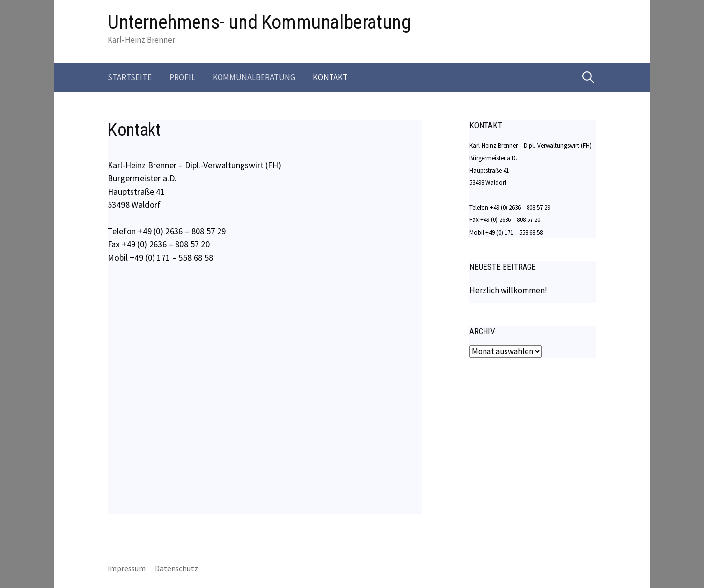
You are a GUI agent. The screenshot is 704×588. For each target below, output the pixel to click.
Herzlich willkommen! (508, 290)
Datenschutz (176, 569)
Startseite (130, 77)
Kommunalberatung (254, 77)
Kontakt (330, 77)
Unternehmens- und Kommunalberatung (259, 22)
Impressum (127, 569)
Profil (182, 77)
